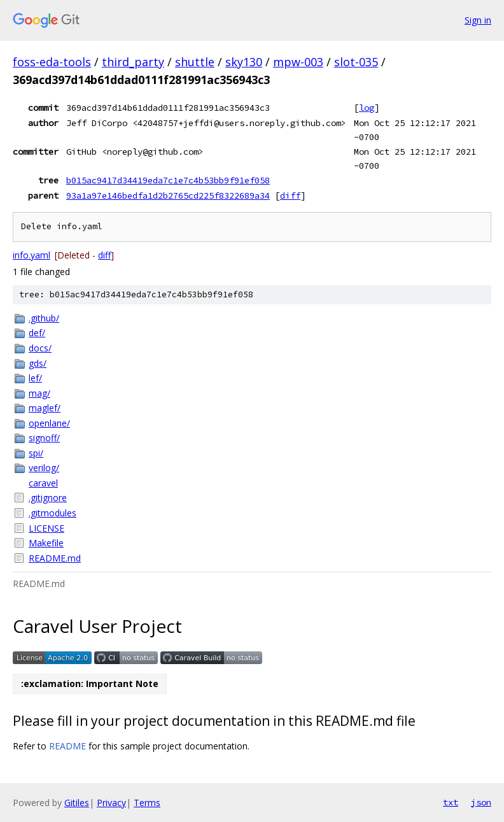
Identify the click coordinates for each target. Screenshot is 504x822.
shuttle (195, 62)
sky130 (244, 62)
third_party (133, 62)
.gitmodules (52, 513)
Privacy (111, 803)
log (367, 108)
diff (290, 195)
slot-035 (356, 62)
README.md (55, 558)
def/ (37, 333)
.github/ (44, 318)
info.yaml (31, 255)
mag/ (39, 393)
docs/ (40, 348)
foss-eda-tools (52, 62)
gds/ (38, 363)
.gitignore (48, 498)
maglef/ (45, 408)
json (481, 802)
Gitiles (77, 803)
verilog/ (44, 468)
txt (451, 802)
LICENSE (46, 528)
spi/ (36, 453)
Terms (147, 803)
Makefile (46, 543)
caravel (43, 483)
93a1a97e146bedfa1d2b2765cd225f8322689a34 (168, 195)
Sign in (478, 20)
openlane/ (49, 423)
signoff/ (44, 438)
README (67, 746)
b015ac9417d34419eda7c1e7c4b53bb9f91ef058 (168, 180)
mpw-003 (298, 62)
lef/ (35, 378)
